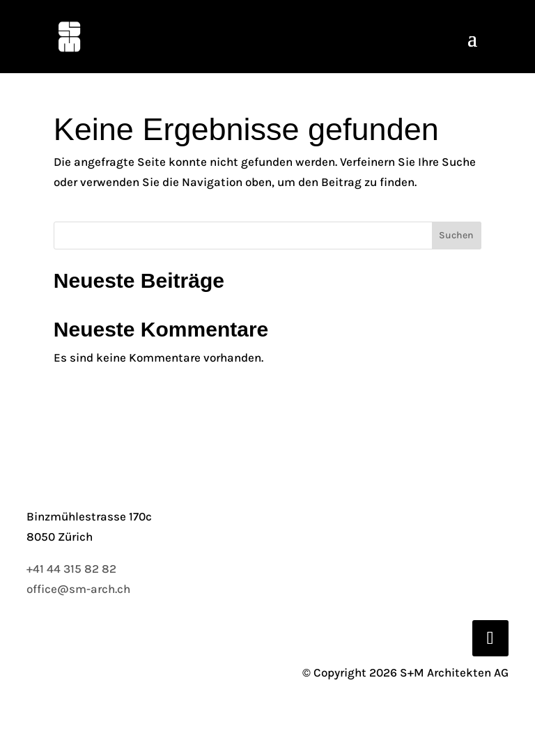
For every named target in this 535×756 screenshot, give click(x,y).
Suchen (456, 235)
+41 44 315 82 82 (71, 569)
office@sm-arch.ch (78, 589)
